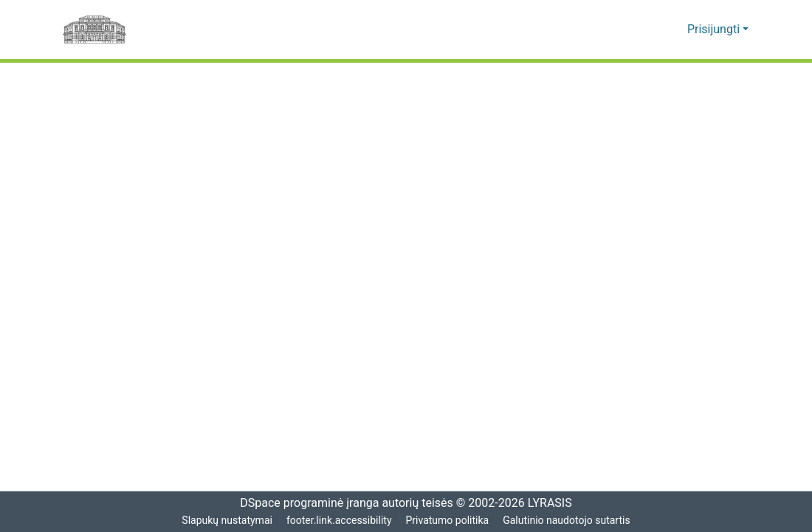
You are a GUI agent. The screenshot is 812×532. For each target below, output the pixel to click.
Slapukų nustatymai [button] (225, 521)
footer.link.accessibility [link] (339, 521)
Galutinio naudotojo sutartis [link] (569, 521)
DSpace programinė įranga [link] (304, 503)
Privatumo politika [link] (448, 521)
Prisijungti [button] (716, 30)
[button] (654, 30)
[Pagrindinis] (94, 30)
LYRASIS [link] (552, 503)
